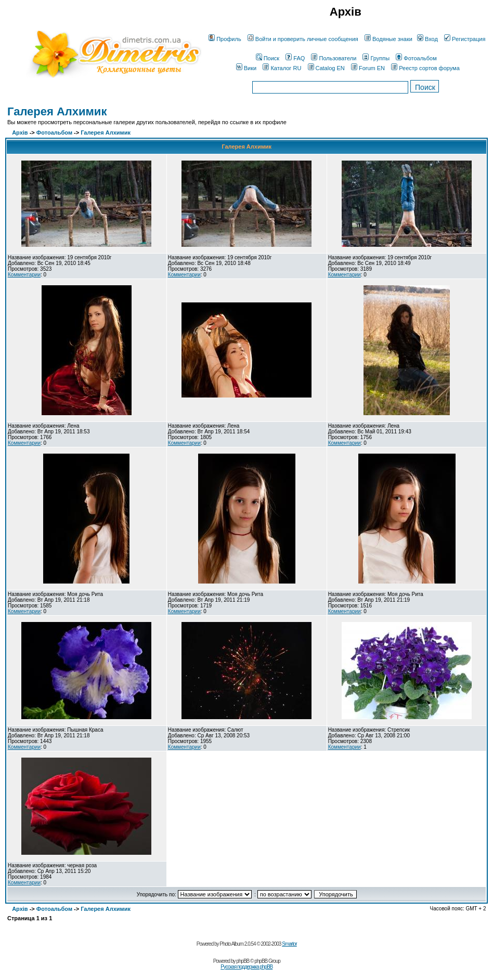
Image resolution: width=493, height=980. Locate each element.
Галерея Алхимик (57, 111)
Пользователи (334, 58)
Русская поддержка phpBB (247, 967)
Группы (376, 58)
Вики (246, 68)
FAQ (295, 58)
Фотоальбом (416, 58)
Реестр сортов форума (425, 68)
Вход (427, 39)
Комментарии (24, 275)
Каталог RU (282, 68)
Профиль (225, 39)
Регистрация (465, 39)
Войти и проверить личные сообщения (303, 39)
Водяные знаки (388, 39)
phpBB (243, 961)
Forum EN (368, 68)
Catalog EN (326, 68)
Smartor (289, 944)
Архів (20, 133)
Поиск (268, 58)
